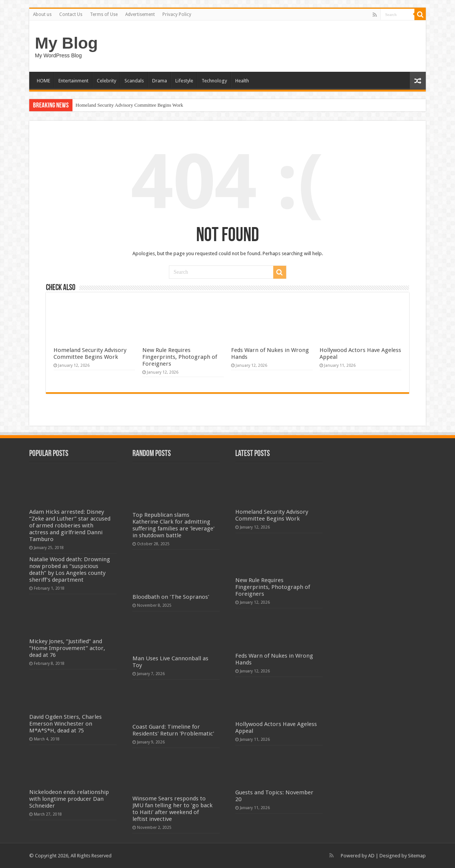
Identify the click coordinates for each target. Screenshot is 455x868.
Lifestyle (184, 81)
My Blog (66, 43)
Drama (160, 81)
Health (242, 81)
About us (42, 14)
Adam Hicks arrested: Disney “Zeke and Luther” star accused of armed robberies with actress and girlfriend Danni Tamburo (70, 526)
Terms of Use (104, 14)
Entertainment (73, 81)
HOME (43, 81)
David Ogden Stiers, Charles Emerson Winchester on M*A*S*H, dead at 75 (65, 724)
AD (371, 856)
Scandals (134, 81)
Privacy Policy (177, 14)
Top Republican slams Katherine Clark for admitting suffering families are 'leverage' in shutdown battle (173, 525)
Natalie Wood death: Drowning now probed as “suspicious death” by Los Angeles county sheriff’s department (70, 570)
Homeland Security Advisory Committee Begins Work (129, 105)
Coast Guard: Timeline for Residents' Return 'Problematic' (173, 730)
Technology (214, 81)
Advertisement (140, 14)
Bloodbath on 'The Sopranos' (171, 597)
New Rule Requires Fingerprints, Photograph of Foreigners (180, 357)
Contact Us (71, 14)
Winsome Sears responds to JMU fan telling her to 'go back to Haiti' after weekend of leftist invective (172, 809)
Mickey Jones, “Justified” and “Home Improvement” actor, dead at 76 (67, 648)
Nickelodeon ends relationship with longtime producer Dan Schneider (69, 799)
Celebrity (106, 81)
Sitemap (417, 856)
